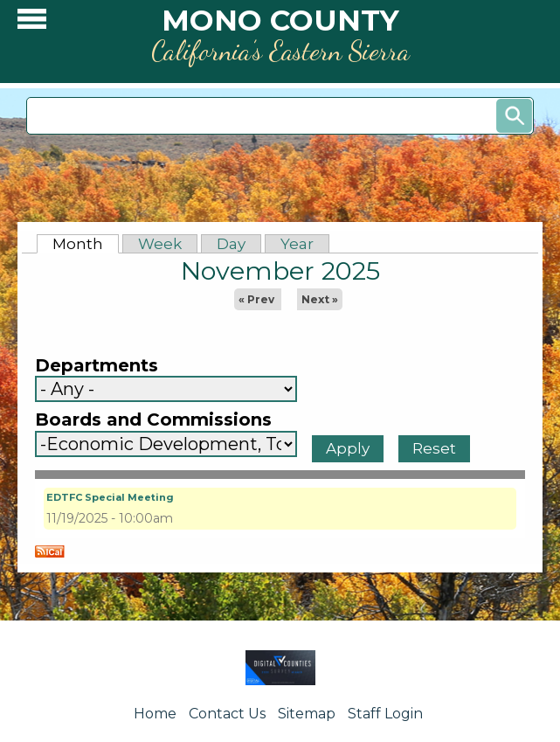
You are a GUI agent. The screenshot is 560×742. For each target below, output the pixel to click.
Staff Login (385, 714)
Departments (97, 366)
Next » (320, 299)
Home (155, 714)
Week (160, 244)
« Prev (256, 299)
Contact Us (227, 714)
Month (86, 244)
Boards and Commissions (153, 420)
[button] (32, 23)
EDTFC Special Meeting (110, 497)
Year (297, 244)
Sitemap (307, 714)
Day (231, 244)
